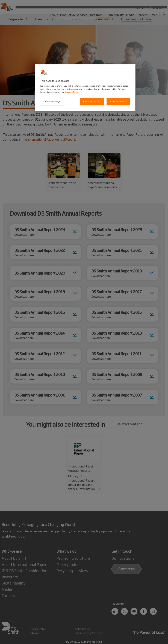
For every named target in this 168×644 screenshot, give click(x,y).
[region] (85, 88)
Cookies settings (52, 102)
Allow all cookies (118, 102)
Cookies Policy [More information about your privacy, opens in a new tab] (72, 92)
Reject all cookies (92, 102)
